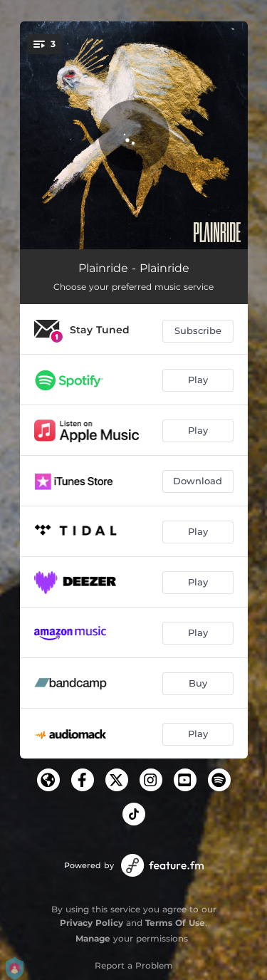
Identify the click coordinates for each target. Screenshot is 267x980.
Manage (93, 938)
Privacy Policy (91, 923)
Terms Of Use (175, 923)
